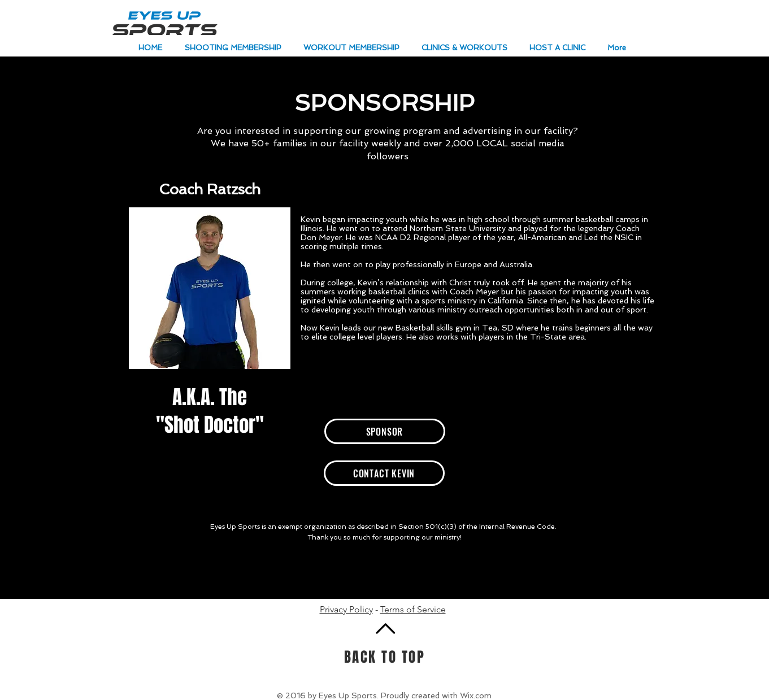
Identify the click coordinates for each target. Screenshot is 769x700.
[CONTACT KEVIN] (384, 473)
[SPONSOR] (385, 431)
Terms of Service (413, 609)
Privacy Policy (346, 609)
